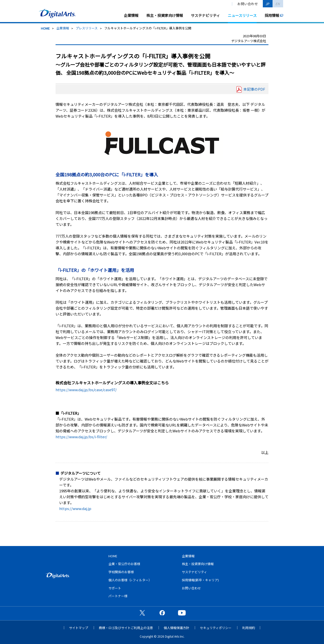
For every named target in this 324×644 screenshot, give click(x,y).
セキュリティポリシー (216, 628)
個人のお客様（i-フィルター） (130, 580)
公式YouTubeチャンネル (182, 613)
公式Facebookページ (162, 613)
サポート (115, 588)
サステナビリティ (205, 15)
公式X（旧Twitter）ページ (142, 613)
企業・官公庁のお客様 (124, 564)
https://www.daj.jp (75, 508)
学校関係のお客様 (121, 572)
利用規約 (249, 628)
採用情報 (272, 15)
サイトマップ (79, 628)
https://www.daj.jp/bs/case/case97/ (86, 390)
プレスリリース (87, 28)
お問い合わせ (248, 4)
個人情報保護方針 (176, 628)
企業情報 (131, 15)
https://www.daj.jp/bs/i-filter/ (81, 437)
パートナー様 (118, 596)
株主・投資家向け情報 (165, 15)
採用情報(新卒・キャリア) (200, 580)
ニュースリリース (242, 15)
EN (278, 4)
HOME (45, 28)
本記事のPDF (254, 89)
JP (268, 4)
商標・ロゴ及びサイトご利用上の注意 (126, 628)
